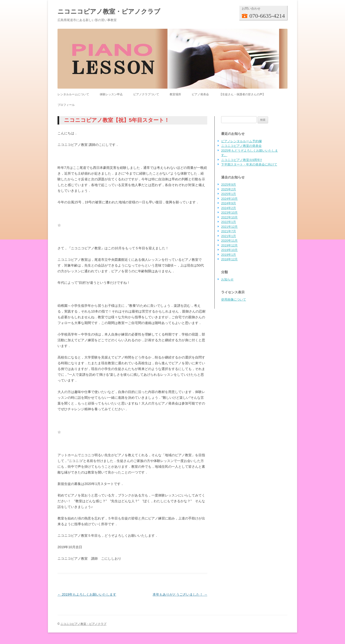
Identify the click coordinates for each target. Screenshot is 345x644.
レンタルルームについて (73, 94)
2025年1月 (229, 194)
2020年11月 (229, 241)
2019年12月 (229, 245)
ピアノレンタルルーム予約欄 (241, 141)
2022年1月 (229, 222)
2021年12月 (229, 227)
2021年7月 (229, 231)
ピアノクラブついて (146, 94)
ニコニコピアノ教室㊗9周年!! (241, 160)
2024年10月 (229, 199)
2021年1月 (229, 236)
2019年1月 (229, 255)
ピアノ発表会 (200, 94)
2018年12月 (229, 259)
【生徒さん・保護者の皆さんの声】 (242, 94)
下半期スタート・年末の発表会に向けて (249, 164)
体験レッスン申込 (111, 94)
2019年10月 (229, 250)
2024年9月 (229, 203)
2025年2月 (229, 189)
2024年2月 (229, 208)
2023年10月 (229, 213)
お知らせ (227, 279)
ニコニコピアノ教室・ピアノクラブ (109, 11)
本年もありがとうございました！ (180, 594)
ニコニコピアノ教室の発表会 (241, 146)
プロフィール (66, 105)
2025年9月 (229, 185)
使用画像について (234, 299)
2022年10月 (229, 217)
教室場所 (175, 94)
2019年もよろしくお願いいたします (87, 594)
